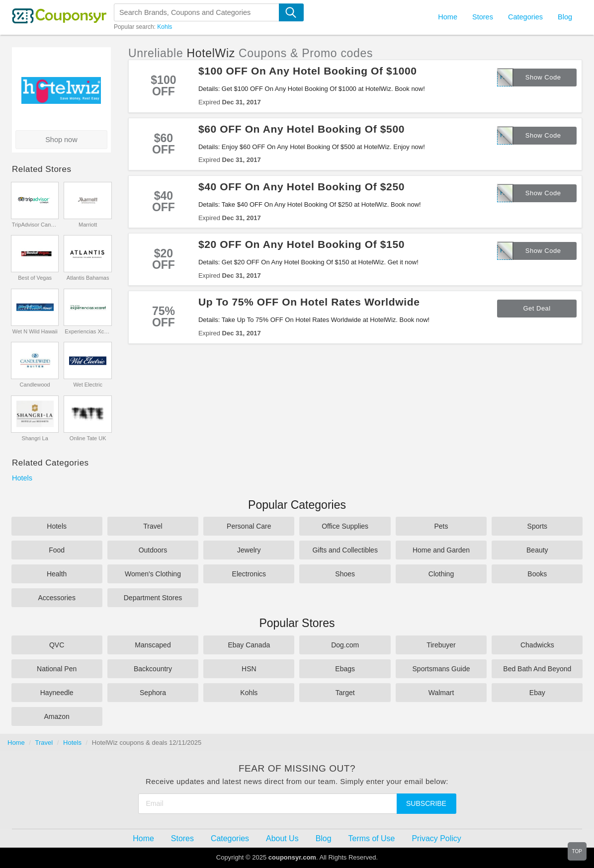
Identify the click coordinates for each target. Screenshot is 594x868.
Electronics (249, 574)
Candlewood (35, 385)
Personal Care (249, 526)
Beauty (537, 550)
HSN (249, 669)
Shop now (61, 140)
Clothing (441, 574)
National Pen (57, 669)
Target (345, 693)
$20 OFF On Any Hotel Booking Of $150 (301, 244)
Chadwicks (537, 645)
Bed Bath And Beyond (537, 669)
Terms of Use (372, 838)
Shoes (345, 574)
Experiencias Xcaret (88, 331)
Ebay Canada (249, 645)
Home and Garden (441, 550)
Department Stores (153, 598)
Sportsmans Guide (441, 669)
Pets (441, 526)
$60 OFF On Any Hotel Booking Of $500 (301, 129)
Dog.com (345, 645)
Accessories (56, 598)
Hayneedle (57, 693)
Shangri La (35, 438)
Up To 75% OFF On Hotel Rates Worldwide (309, 302)
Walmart (441, 693)
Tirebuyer (441, 645)
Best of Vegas (35, 278)
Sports (537, 526)
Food (57, 550)
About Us (282, 838)
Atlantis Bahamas (88, 278)
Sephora (153, 693)
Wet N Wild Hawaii (35, 331)
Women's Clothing (153, 574)
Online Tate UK (88, 438)
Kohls (165, 27)
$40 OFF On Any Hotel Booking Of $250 (301, 187)
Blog (565, 17)
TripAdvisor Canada (35, 225)
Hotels (22, 478)
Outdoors (153, 550)
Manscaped (153, 645)
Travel (153, 526)
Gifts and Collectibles (345, 550)
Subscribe (426, 803)
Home (16, 743)
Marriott (88, 225)
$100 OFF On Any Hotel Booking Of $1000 (308, 71)
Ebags (345, 669)
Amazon (56, 716)
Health (57, 574)
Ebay (537, 693)
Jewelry (249, 550)
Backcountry (153, 669)
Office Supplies (345, 526)
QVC (57, 645)
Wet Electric (87, 385)
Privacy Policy (436, 838)
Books (537, 574)
